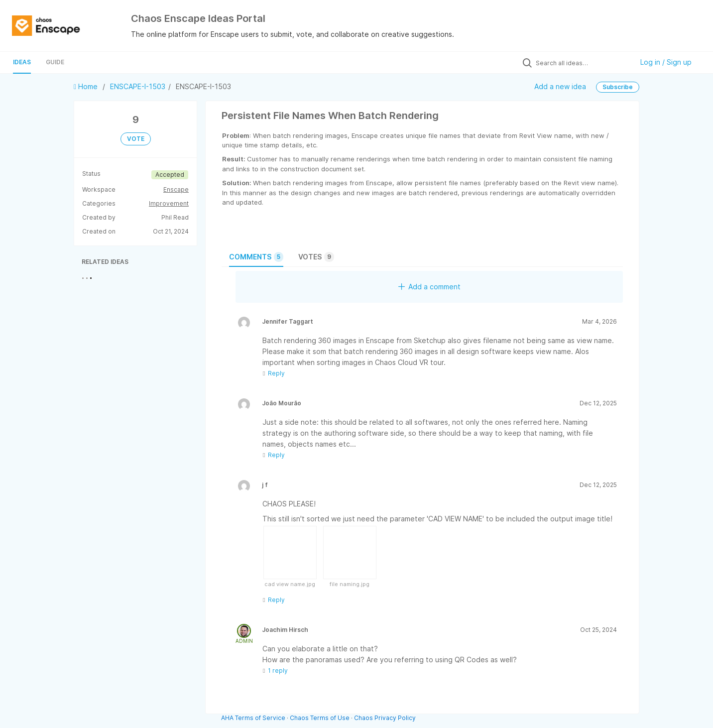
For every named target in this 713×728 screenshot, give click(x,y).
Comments (256, 257)
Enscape (176, 189)
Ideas (22, 62)
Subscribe (618, 87)
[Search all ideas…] (582, 63)
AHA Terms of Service (254, 718)
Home (87, 86)
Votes (316, 257)
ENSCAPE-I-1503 (138, 86)
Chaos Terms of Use (320, 718)
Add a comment (429, 287)
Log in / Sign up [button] (666, 62)
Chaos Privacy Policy (385, 718)
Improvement (169, 203)
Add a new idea (560, 86)
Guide (55, 62)
